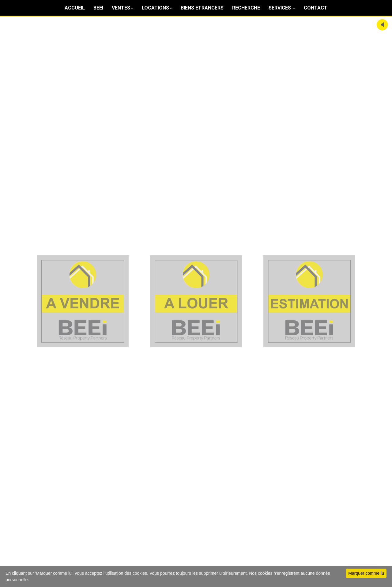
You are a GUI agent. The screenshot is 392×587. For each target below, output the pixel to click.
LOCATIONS (157, 8)
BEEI (98, 8)
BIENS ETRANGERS (202, 8)
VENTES (123, 8)
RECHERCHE (246, 8)
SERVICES (282, 8)
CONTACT (316, 8)
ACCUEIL (75, 8)
